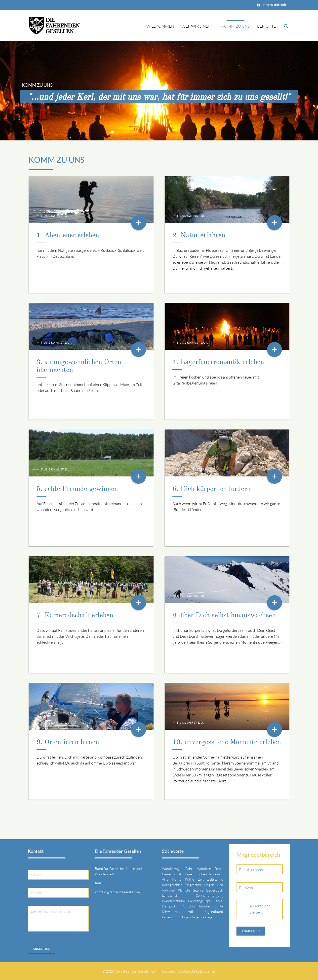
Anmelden (251, 931)
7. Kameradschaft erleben (75, 616)
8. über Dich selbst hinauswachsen (224, 616)
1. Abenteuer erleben (68, 236)
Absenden (42, 949)
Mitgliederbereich (274, 5)
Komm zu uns (236, 26)
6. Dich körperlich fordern (212, 489)
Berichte (266, 26)
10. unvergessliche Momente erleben (227, 742)
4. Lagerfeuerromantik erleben (218, 362)
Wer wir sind (198, 26)
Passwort (247, 888)
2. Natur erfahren (199, 236)
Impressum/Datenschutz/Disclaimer (189, 971)
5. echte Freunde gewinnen (77, 489)
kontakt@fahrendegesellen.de (117, 892)
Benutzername (252, 870)
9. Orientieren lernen (68, 742)
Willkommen (160, 26)
